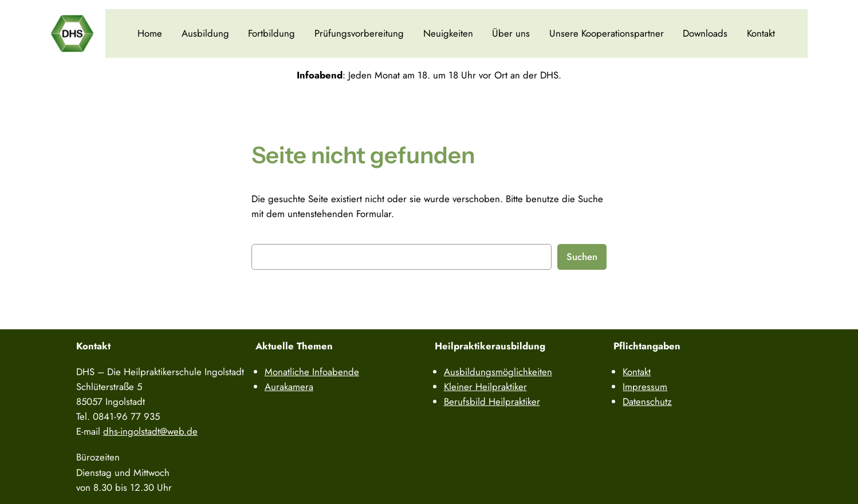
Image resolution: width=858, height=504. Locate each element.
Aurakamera (289, 387)
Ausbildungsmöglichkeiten (498, 372)
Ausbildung (205, 33)
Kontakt (761, 33)
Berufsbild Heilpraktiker (492, 401)
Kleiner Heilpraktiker (485, 387)
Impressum (645, 387)
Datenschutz (647, 401)
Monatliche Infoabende (312, 372)
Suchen (582, 257)
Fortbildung (271, 33)
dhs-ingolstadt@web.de (150, 431)
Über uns (511, 33)
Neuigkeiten (448, 33)
